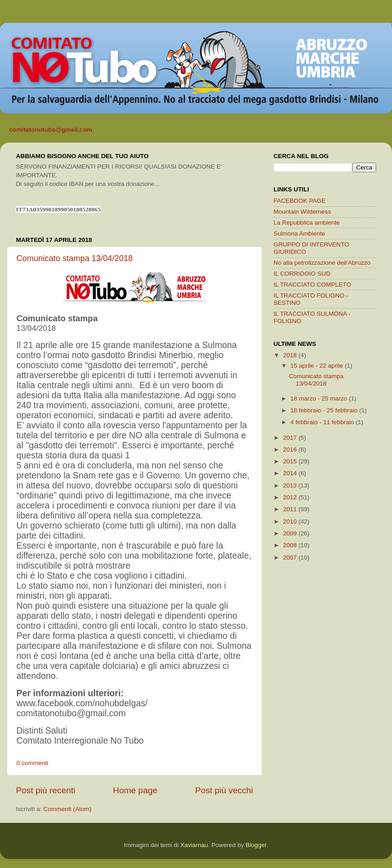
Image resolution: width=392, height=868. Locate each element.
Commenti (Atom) (67, 809)
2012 (291, 497)
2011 (291, 509)
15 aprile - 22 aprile (317, 366)
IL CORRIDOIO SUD (302, 274)
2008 (291, 545)
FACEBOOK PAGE (300, 201)
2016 (291, 449)
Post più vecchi (224, 790)
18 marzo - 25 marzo (320, 398)
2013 (291, 485)
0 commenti (32, 763)
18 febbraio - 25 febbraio (325, 410)
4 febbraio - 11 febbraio (323, 422)
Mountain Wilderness (302, 212)
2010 (291, 521)
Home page (135, 790)
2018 (291, 355)
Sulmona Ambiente (299, 234)
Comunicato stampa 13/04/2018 (75, 258)
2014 (291, 473)
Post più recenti (46, 790)
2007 (291, 557)
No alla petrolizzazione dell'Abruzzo (322, 263)
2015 (291, 461)
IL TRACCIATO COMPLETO (312, 285)
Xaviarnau (194, 845)
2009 (291, 533)
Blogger (256, 845)
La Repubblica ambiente (307, 223)
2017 (291, 438)
